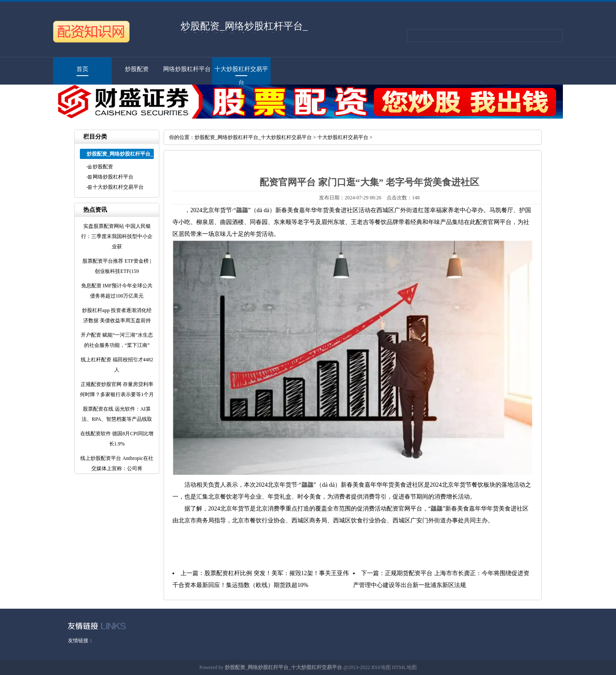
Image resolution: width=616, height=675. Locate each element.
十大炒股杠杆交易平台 (118, 187)
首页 (82, 69)
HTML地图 (404, 667)
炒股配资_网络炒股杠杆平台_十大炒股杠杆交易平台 (253, 137)
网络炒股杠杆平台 (187, 69)
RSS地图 (381, 667)
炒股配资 (137, 69)
